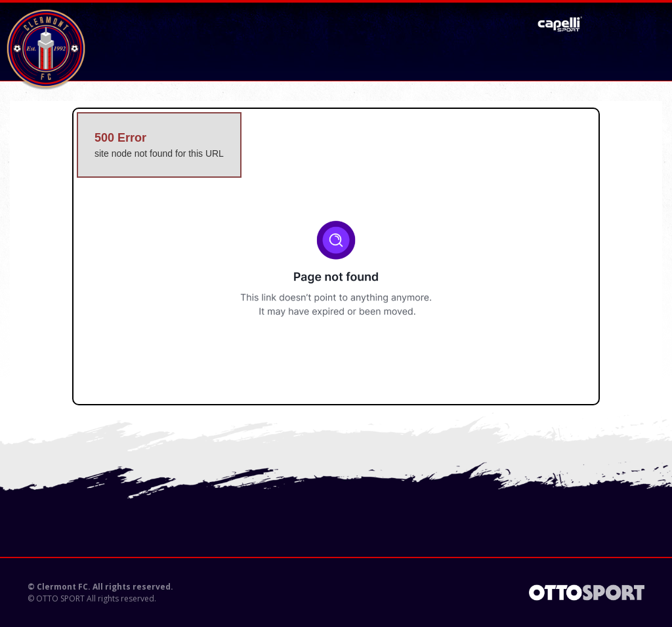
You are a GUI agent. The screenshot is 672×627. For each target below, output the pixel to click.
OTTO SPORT (60, 598)
